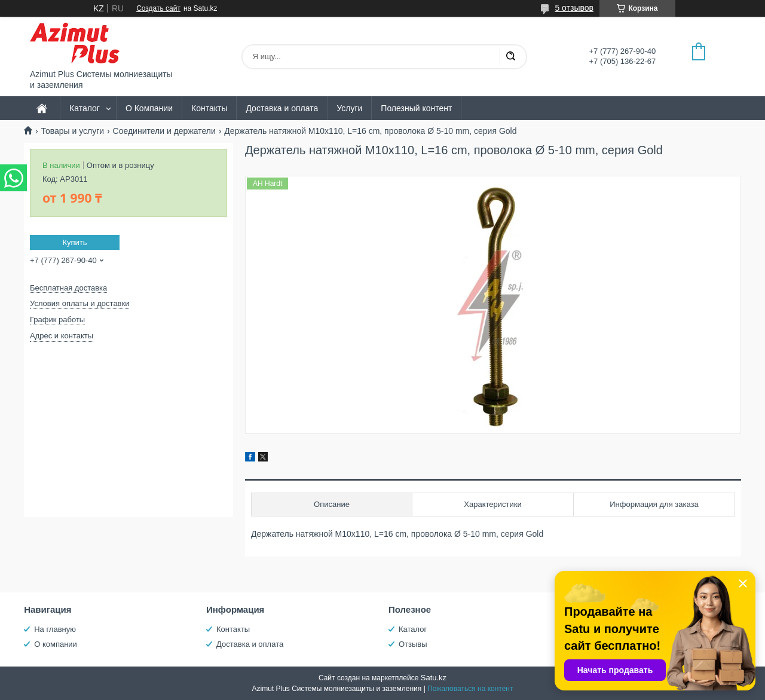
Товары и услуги (72, 131)
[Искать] (510, 57)
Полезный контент (416, 108)
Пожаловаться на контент (470, 689)
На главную (55, 629)
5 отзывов (574, 8)
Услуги (349, 108)
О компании (56, 644)
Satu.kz (434, 678)
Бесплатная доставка (68, 288)
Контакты (209, 108)
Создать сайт (158, 8)
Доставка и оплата (282, 108)
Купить (74, 242)
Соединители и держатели (164, 131)
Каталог (85, 108)
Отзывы (413, 644)
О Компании (149, 108)
